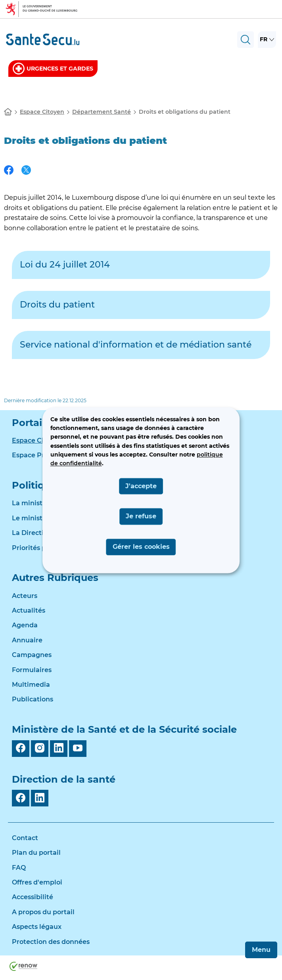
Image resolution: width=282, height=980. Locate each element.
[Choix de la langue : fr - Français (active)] (267, 40)
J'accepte (141, 486)
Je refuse (141, 517)
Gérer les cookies (141, 547)
